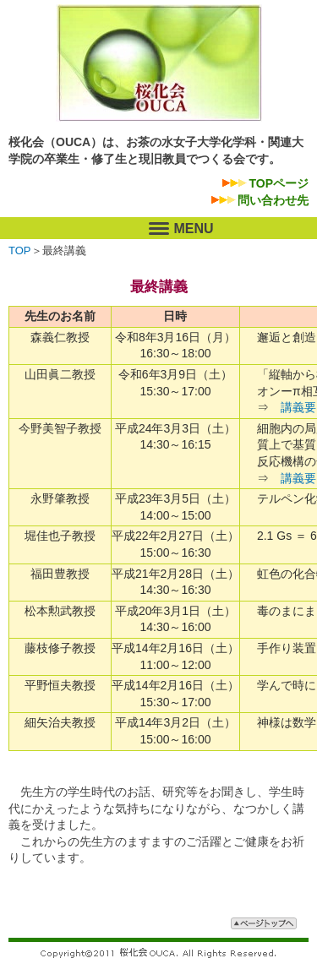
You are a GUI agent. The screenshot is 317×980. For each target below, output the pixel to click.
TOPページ (279, 183)
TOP (20, 250)
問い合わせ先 (273, 200)
